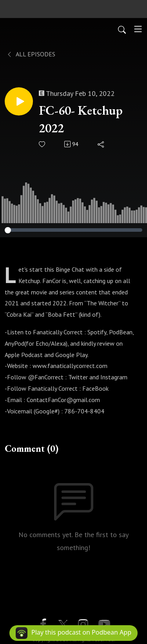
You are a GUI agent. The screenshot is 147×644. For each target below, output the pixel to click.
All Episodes (31, 54)
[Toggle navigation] (138, 29)
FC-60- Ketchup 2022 (81, 119)
